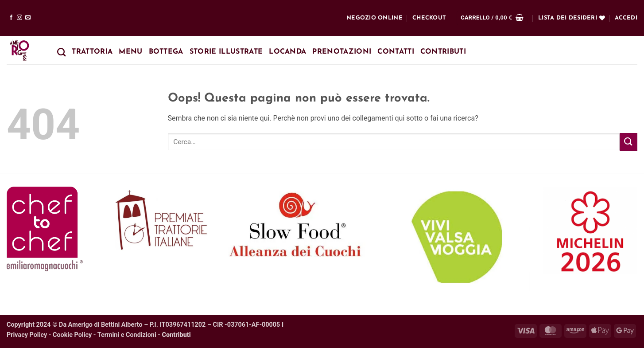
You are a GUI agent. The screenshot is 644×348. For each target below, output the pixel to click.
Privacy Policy (27, 335)
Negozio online (374, 18)
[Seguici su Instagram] (19, 18)
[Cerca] (61, 52)
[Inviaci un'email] (28, 18)
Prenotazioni (342, 52)
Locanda (287, 52)
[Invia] (628, 142)
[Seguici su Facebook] (11, 18)
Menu (130, 52)
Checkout (429, 18)
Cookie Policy (72, 335)
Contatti (396, 52)
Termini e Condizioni (127, 335)
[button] (492, 18)
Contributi (443, 52)
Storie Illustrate (226, 52)
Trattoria (92, 52)
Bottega (166, 52)
